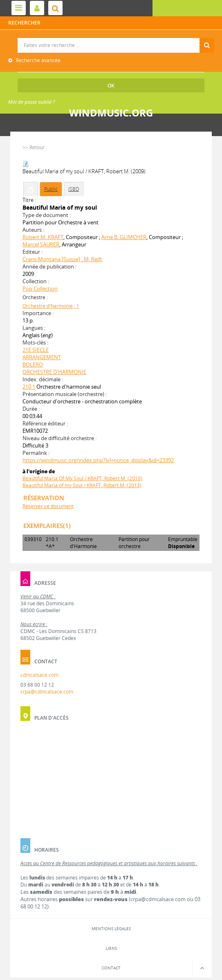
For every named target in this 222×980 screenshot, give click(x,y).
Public (51, 189)
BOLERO (33, 365)
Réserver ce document (48, 506)
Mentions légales (111, 929)
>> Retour (34, 147)
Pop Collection (40, 289)
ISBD (74, 189)
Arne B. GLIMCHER (124, 237)
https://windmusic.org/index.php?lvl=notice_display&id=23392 (98, 460)
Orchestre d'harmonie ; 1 (51, 306)
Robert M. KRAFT (43, 237)
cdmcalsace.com (39, 675)
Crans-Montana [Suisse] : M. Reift (62, 259)
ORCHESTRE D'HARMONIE (54, 372)
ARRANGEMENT (42, 357)
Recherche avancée (38, 60)
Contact (111, 968)
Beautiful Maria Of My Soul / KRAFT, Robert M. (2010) (82, 478)
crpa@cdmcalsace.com (47, 692)
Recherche (111, 38)
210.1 (29, 387)
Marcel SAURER (41, 244)
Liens (111, 948)
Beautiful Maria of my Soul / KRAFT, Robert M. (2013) (82, 485)
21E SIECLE (36, 350)
